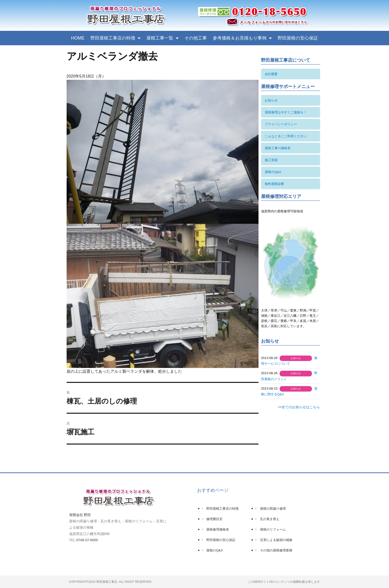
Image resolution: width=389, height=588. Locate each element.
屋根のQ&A (273, 172)
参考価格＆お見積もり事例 (242, 38)
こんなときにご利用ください (286, 136)
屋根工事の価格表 (278, 148)
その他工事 (196, 38)
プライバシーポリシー (281, 124)
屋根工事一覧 (162, 38)
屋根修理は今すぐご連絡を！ (286, 112)
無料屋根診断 (274, 184)
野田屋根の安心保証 (298, 38)
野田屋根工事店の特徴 (115, 38)
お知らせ (271, 100)
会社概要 (271, 74)
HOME (78, 38)
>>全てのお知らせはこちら (299, 407)
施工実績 (271, 160)
